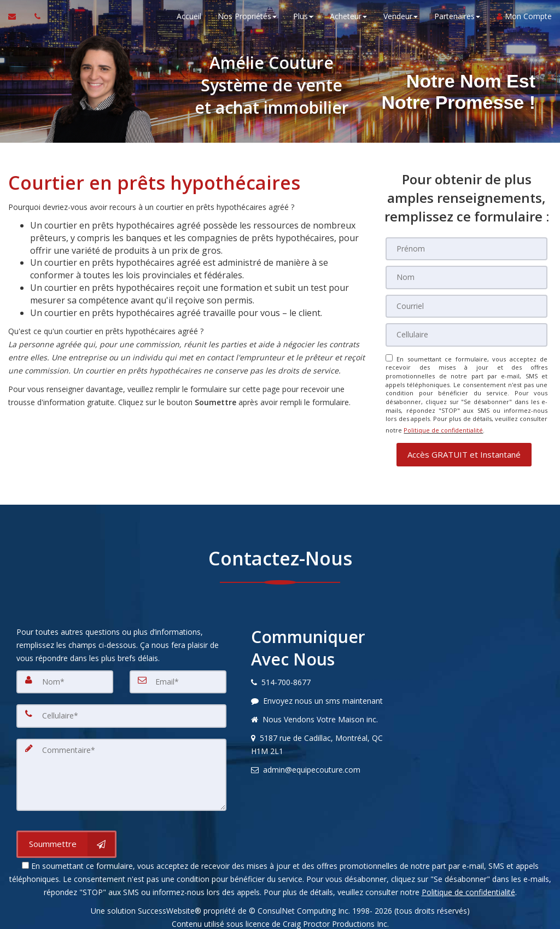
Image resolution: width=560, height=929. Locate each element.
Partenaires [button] (457, 22)
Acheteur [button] (348, 22)
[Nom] (466, 276)
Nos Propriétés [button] (247, 22)
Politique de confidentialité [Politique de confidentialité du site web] (443, 422)
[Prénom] (466, 248)
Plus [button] (303, 22)
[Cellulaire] (466, 330)
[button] (464, 444)
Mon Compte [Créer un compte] (524, 22)
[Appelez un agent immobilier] (34, 22)
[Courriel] (466, 303)
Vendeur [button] (401, 22)
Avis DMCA (280, 917)
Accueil (189, 22)
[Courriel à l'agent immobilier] (17, 22)
